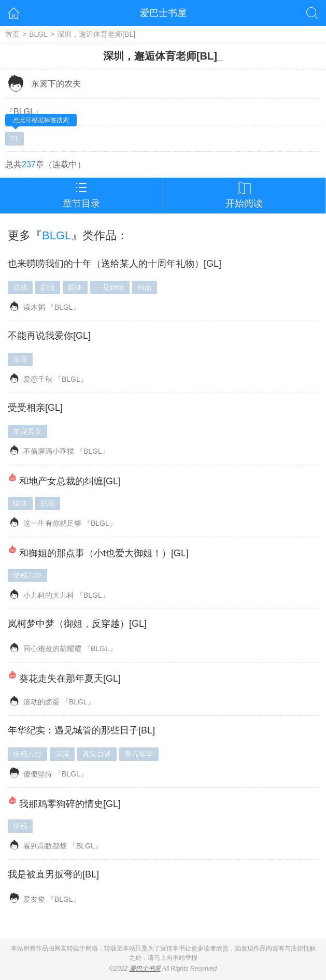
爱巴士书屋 (163, 13)
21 (15, 139)
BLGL (38, 34)
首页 (12, 34)
